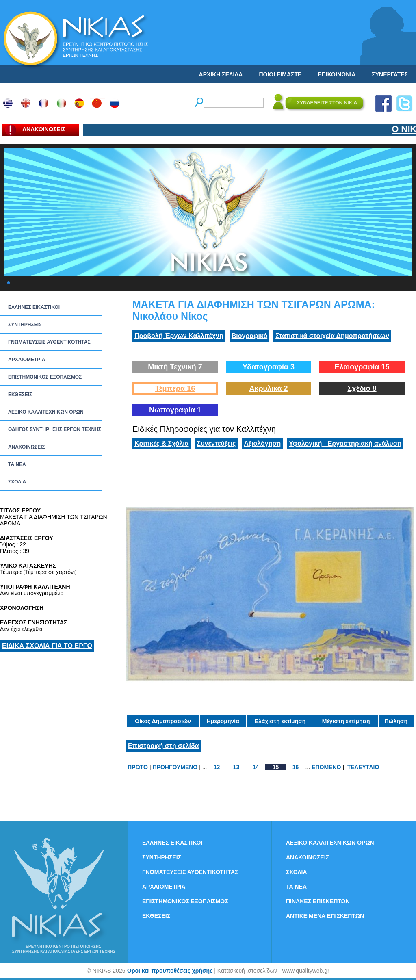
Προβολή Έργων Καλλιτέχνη (179, 336)
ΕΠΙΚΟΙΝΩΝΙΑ (337, 74)
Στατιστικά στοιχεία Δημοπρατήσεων (332, 336)
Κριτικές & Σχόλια (162, 443)
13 (236, 767)
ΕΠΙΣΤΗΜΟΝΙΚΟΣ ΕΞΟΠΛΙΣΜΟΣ (45, 377)
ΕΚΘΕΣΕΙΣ (20, 395)
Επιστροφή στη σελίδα (164, 746)
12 (217, 767)
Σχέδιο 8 (362, 388)
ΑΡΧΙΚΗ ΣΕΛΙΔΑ (221, 74)
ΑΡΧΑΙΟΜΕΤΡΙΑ (27, 360)
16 (296, 767)
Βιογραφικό (249, 336)
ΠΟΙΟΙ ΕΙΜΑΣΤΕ (280, 74)
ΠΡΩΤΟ (138, 767)
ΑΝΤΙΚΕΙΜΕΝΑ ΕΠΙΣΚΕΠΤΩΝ (325, 916)
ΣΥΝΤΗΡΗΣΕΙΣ (25, 325)
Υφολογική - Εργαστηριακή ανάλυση (345, 443)
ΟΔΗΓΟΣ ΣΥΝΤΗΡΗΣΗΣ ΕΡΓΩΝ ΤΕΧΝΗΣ (55, 429)
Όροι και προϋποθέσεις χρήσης (170, 971)
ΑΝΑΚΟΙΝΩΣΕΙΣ (27, 447)
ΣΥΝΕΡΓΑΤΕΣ (390, 74)
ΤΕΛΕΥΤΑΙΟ (363, 767)
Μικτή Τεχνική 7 (175, 367)
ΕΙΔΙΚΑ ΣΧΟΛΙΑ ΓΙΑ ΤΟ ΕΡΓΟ (47, 646)
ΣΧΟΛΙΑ (17, 482)
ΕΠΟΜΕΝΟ (326, 767)
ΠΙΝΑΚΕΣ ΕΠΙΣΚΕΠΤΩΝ (318, 901)
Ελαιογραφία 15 (362, 367)
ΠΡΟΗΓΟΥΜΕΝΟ (175, 767)
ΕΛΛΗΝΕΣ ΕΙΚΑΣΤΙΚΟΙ (34, 307)
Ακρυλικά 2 (268, 388)
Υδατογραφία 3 (269, 367)
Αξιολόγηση (262, 443)
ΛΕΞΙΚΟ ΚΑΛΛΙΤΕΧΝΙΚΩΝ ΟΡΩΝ (46, 412)
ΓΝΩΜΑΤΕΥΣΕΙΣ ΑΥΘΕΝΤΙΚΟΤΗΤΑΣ (49, 342)
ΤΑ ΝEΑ (17, 464)
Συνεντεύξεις (217, 443)
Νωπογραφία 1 (175, 410)
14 (256, 767)
